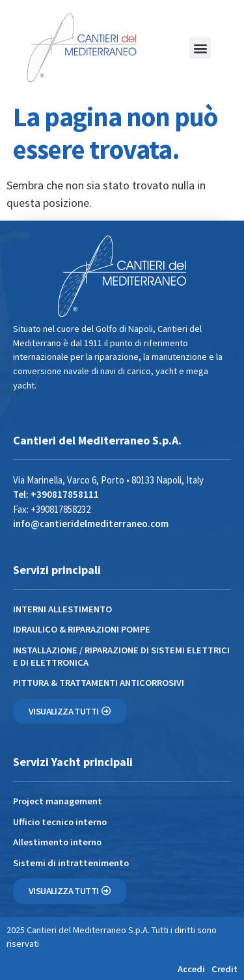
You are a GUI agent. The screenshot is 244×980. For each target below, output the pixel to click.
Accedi (191, 969)
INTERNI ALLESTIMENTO (62, 609)
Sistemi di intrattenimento (71, 863)
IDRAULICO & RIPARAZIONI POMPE (82, 629)
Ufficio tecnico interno (60, 822)
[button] (200, 48)
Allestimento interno (57, 842)
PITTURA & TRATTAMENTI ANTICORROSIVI (99, 683)
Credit (224, 969)
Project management (58, 801)
